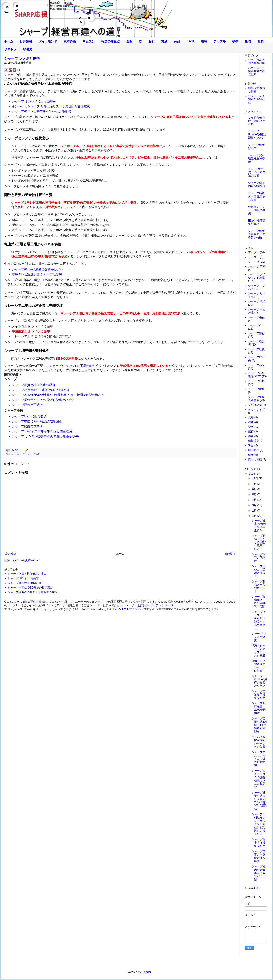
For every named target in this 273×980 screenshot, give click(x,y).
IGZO (190, 41)
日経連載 (26, 41)
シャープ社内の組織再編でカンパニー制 (258, 873)
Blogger (146, 972)
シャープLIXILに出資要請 (29, 416)
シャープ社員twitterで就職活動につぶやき (41, 390)
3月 (255, 505)
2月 (255, 511)
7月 (255, 484)
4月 (255, 500)
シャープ (19, 454)
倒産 (251, 455)
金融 (129, 41)
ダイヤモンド (48, 41)
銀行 (152, 41)
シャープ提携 (32, 454)
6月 (255, 489)
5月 (255, 494)
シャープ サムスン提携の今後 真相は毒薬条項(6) (45, 436)
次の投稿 (11, 554)
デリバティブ (256, 410)
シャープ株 (255, 325)
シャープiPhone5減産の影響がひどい (37, 269)
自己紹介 (254, 450)
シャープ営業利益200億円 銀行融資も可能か (259, 725)
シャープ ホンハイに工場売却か (34, 101)
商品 (177, 41)
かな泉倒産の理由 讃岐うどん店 (257, 121)
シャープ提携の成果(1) (28, 426)
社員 (261, 41)
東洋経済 (70, 41)
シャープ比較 (256, 389)
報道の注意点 (111, 41)
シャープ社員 (256, 349)
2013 (252, 474)
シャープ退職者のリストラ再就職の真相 (32, 592)
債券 (251, 436)
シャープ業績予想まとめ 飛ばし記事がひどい (43, 400)
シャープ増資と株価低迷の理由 (33, 385)
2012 (252, 888)
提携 (235, 41)
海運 (251, 422)
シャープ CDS (257, 266)
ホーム (9, 41)
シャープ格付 (256, 317)
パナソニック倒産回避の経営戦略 (256, 71)
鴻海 (204, 41)
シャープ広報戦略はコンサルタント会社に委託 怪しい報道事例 (258, 824)
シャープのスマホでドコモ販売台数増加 (258, 759)
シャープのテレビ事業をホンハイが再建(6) (41, 111)
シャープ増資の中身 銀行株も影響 (257, 196)
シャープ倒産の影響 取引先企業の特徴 (257, 234)
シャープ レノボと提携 (22, 58)
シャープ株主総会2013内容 (25, 583)
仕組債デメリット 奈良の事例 (257, 210)
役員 (248, 41)
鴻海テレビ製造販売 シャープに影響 (37, 274)
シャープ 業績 (257, 302)
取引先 (28, 49)
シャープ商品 (256, 365)
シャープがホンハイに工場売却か (72, 366)
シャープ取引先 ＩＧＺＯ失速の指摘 (257, 172)
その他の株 (255, 405)
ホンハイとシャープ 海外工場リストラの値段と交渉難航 (51, 106)
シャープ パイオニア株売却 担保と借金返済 (42, 431)
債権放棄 (254, 441)
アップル (220, 41)
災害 (251, 445)
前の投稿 (230, 554)
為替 (251, 417)
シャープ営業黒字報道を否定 (258, 695)
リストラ (10, 49)
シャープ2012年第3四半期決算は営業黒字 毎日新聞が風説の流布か (58, 395)
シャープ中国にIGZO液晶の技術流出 (37, 421)
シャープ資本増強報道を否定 (256, 159)
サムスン (89, 41)
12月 (256, 479)
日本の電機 (255, 459)
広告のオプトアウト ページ (156, 605)
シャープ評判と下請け (27, 405)
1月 (255, 516)
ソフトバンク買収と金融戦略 (256, 99)
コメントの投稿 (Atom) (25, 560)
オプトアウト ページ (134, 609)
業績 (164, 41)
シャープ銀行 (256, 333)
